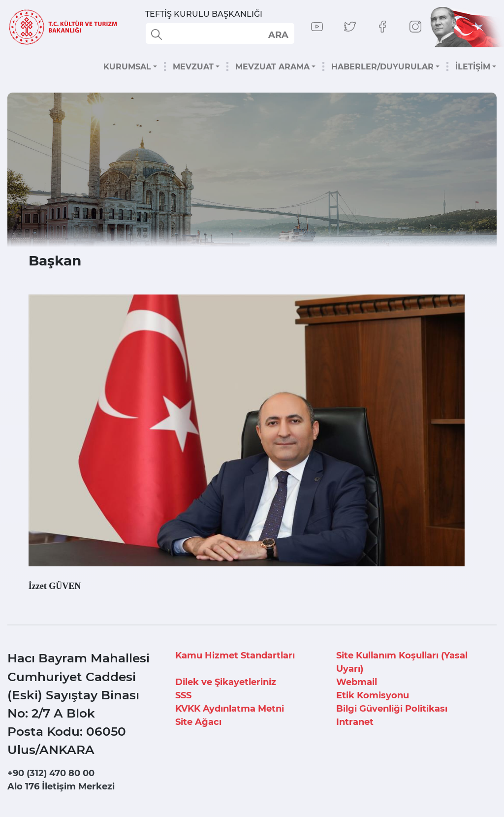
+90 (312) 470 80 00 (51, 773)
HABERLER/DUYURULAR (382, 67)
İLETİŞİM (473, 67)
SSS (183, 695)
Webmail (357, 682)
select (278, 34)
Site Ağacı (198, 722)
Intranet (355, 722)
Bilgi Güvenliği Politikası (392, 709)
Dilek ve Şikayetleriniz (226, 682)
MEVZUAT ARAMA (272, 67)
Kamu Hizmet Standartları (235, 655)
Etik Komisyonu (373, 695)
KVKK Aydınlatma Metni (230, 709)
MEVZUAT (193, 67)
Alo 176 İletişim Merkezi (61, 786)
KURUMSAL (127, 67)
